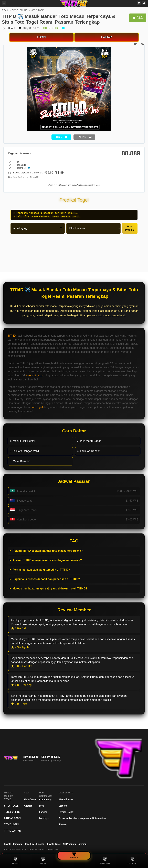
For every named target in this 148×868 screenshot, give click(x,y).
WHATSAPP (105, 861)
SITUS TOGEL (38, 10)
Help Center (30, 800)
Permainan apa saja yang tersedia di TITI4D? (41, 570)
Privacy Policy (66, 812)
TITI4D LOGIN (11, 824)
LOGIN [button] (59, 137)
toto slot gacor (35, 375)
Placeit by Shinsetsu (34, 844)
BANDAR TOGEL (13, 818)
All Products (69, 844)
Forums (43, 812)
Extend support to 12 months (38, 173)
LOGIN (41, 37)
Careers (63, 806)
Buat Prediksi (130, 228)
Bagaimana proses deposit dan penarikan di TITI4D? (46, 579)
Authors (28, 806)
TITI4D (5, 10)
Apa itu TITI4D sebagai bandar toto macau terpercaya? (48, 551)
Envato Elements (13, 844)
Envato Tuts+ (54, 844)
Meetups (44, 818)
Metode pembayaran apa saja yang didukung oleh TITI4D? (50, 589)
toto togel (37, 407)
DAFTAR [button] (82, 137)
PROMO (15, 861)
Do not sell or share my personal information (82, 818)
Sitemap (63, 824)
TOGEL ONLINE (20, 10)
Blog (42, 806)
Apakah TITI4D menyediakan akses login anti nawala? (47, 560)
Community (45, 800)
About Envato (66, 800)
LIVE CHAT (133, 861)
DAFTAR (107, 37)
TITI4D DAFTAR (12, 831)
